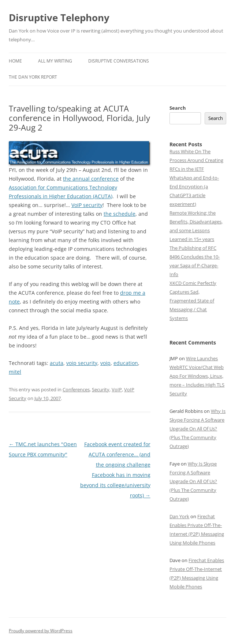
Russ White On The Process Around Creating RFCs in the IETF (196, 160)
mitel (15, 372)
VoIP (117, 389)
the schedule (120, 214)
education (126, 363)
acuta (57, 363)
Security (101, 389)
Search (178, 108)
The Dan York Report (33, 77)
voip (105, 363)
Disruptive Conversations (119, 61)
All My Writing (55, 61)
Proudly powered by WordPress (41, 631)
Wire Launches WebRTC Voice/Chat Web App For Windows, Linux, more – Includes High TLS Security (197, 376)
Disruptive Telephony (59, 18)
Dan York (179, 516)
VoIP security (87, 205)
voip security (82, 363)
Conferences (76, 389)
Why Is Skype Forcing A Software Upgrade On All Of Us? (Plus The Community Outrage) (197, 429)
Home (15, 61)
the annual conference (91, 179)
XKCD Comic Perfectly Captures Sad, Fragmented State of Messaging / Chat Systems (193, 301)
